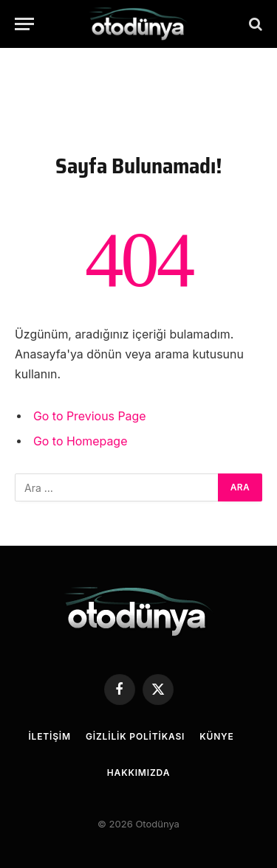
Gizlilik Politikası (135, 736)
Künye (216, 736)
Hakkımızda (138, 772)
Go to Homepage (80, 441)
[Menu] (24, 24)
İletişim (49, 736)
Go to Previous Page (90, 416)
